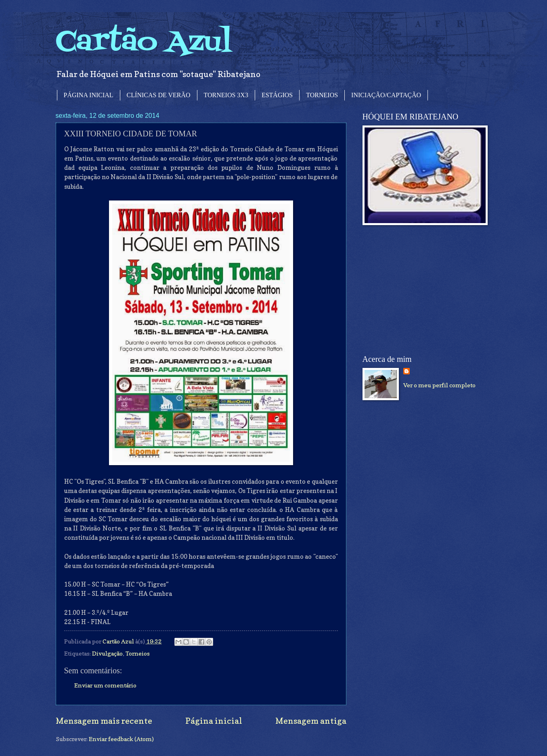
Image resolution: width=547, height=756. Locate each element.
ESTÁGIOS (277, 95)
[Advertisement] (423, 290)
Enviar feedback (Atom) (121, 739)
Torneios (138, 653)
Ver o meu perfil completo (439, 385)
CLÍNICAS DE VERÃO (159, 95)
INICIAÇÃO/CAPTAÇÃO (386, 95)
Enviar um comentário (105, 685)
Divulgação (107, 653)
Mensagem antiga (311, 721)
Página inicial (214, 721)
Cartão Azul (144, 43)
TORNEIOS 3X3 (226, 95)
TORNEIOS (322, 95)
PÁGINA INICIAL (89, 95)
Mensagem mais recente (104, 721)
